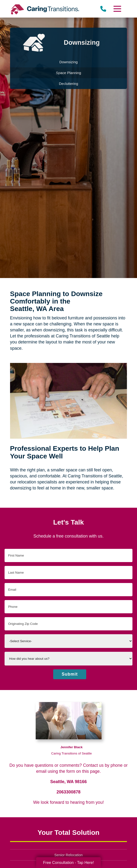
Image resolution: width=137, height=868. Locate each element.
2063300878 (68, 792)
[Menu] (117, 9)
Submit (70, 674)
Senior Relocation (68, 855)
